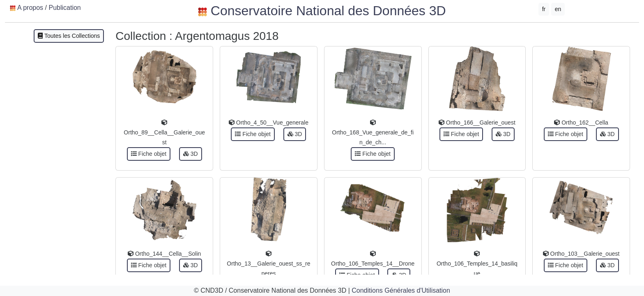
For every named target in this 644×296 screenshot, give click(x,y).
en (558, 9)
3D (191, 154)
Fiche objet (149, 154)
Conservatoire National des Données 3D (322, 11)
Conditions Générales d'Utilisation (401, 290)
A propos (30, 8)
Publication (64, 8)
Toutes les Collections (69, 36)
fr (544, 9)
